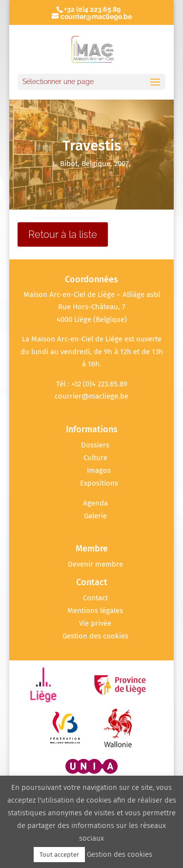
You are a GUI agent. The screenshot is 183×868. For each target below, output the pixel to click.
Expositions (99, 483)
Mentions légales (95, 611)
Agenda (95, 503)
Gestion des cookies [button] (95, 636)
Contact (95, 598)
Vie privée (95, 623)
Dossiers (95, 445)
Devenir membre (95, 564)
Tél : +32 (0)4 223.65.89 (92, 384)
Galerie (95, 516)
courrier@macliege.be (91, 396)
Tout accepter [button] (59, 855)
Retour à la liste (63, 234)
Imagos (99, 470)
